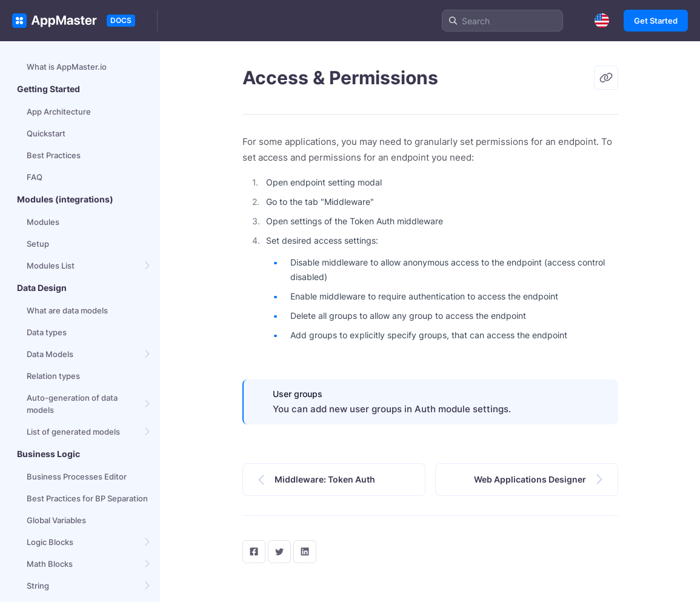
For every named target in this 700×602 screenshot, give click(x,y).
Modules (43, 222)
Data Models (50, 354)
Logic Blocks (50, 542)
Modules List (51, 266)
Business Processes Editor (77, 477)
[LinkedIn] (305, 552)
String (38, 586)
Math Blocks (50, 564)
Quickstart (46, 133)
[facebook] (254, 552)
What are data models (67, 310)
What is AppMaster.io (67, 67)
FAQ (35, 177)
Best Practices (54, 155)
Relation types (53, 376)
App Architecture (59, 112)
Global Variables (56, 520)
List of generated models (73, 432)
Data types (47, 332)
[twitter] (279, 552)
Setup (38, 244)
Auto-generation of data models (72, 404)
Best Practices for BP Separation (87, 498)
